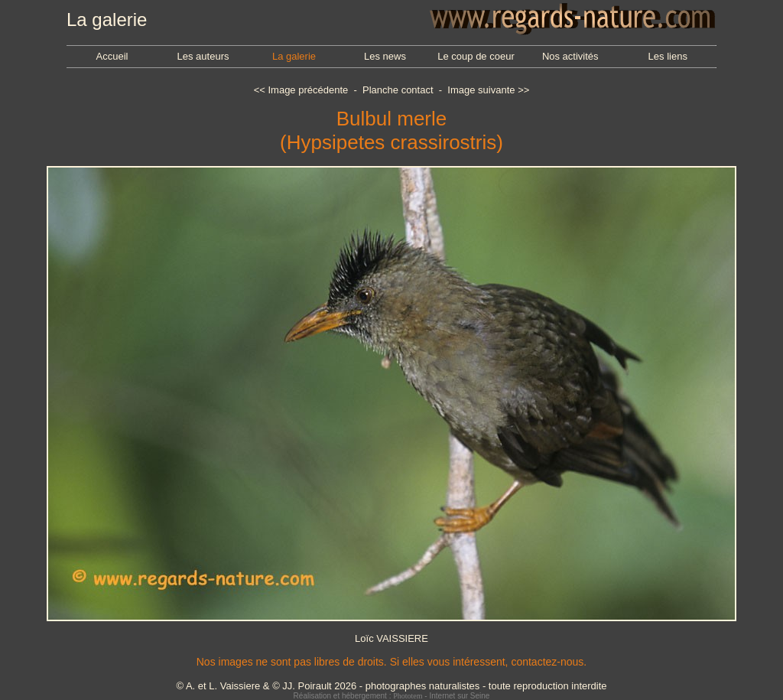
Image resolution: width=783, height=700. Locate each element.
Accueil (112, 56)
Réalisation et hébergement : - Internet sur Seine (392, 696)
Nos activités (570, 56)
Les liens (668, 56)
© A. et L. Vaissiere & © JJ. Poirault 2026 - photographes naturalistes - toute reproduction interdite (391, 686)
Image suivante (481, 90)
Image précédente (308, 90)
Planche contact (398, 90)
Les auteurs (203, 56)
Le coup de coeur (476, 56)
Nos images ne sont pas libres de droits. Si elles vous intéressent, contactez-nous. (391, 662)
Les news (385, 56)
